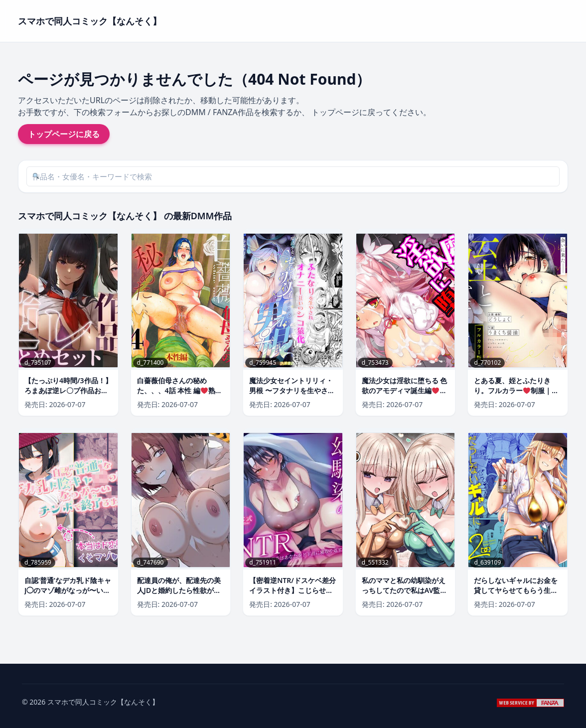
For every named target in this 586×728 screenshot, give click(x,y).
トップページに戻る (64, 134)
